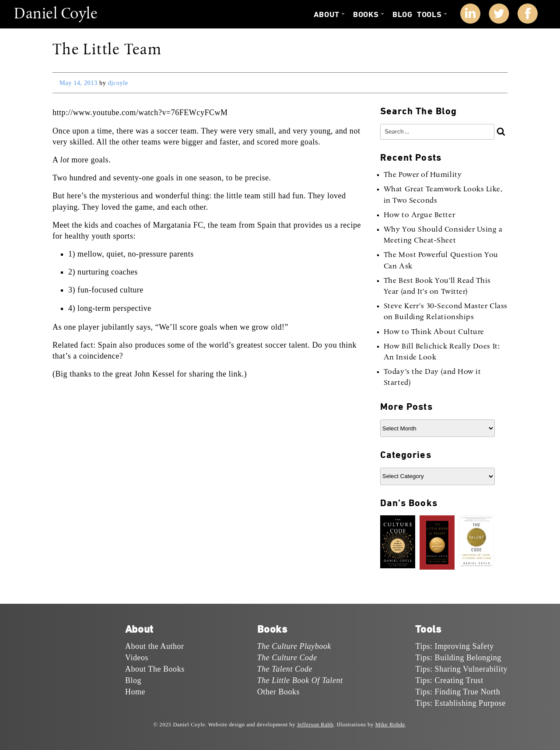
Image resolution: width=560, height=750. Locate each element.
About (327, 15)
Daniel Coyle (56, 14)
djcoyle (118, 83)
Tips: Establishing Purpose (460, 703)
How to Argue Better (419, 215)
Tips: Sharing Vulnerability (461, 669)
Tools (429, 15)
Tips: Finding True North (458, 692)
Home (135, 692)
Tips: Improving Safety (454, 646)
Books (366, 15)
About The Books (155, 669)
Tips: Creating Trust (449, 680)
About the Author (155, 646)
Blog (402, 15)
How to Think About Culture (434, 332)
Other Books (278, 692)
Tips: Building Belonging (458, 658)
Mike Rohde (390, 725)
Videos (137, 658)
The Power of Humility (423, 175)
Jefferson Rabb (315, 725)
